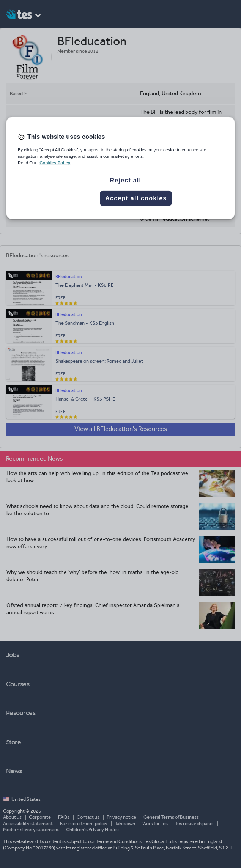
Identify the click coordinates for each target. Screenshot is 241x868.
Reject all (125, 180)
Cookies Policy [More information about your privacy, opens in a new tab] (55, 163)
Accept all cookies (136, 198)
